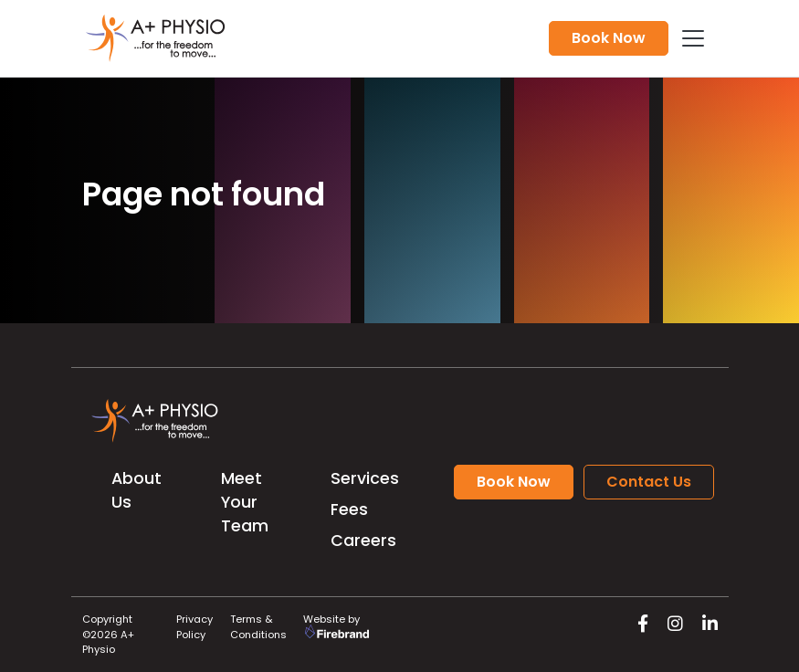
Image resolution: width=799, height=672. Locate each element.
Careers (363, 541)
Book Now (609, 38)
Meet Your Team (245, 503)
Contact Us (649, 482)
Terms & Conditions (258, 627)
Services (365, 478)
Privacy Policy (194, 627)
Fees (349, 509)
